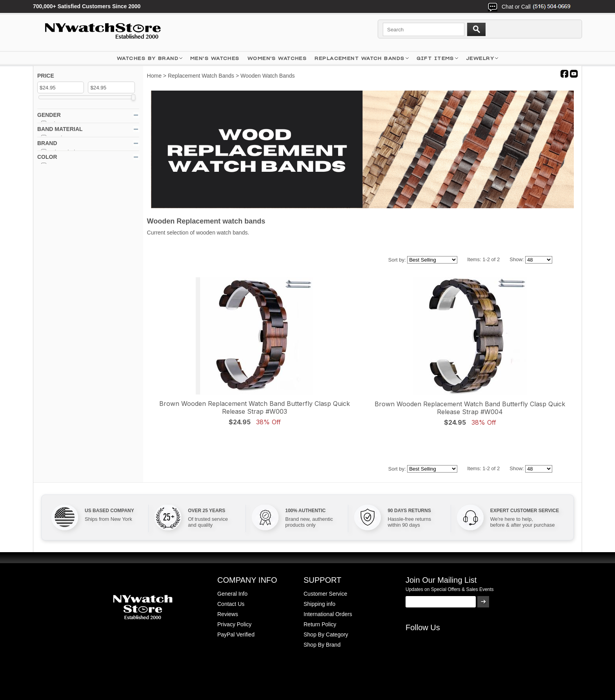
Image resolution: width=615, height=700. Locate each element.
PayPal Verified (236, 635)
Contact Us (231, 604)
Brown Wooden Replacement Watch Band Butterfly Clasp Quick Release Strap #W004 (470, 408)
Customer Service (325, 594)
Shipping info (319, 604)
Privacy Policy (234, 624)
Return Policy (320, 624)
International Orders (328, 614)
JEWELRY (480, 58)
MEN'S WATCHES (215, 58)
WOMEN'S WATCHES (277, 58)
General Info (232, 594)
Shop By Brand (322, 645)
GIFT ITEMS (435, 58)
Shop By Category (326, 635)
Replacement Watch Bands (359, 58)
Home (154, 76)
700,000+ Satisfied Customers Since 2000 (87, 6)
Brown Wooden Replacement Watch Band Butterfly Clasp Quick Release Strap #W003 (255, 407)
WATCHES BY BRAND (148, 58)
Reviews (228, 614)
